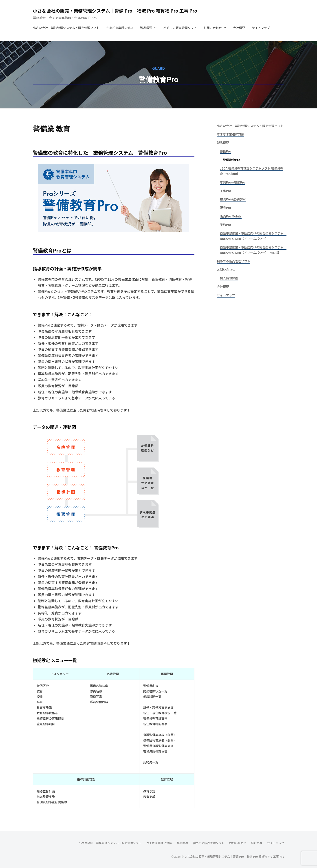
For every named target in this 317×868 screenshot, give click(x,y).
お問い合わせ (213, 28)
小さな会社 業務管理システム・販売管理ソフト (66, 28)
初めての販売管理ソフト (180, 28)
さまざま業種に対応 (120, 28)
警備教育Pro (232, 160)
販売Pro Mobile (231, 216)
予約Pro (226, 225)
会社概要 (239, 28)
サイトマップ (261, 28)
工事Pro (226, 191)
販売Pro (226, 208)
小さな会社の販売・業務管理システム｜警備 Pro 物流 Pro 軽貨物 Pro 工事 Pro (126, 10)
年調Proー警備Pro (233, 182)
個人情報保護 (229, 278)
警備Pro (226, 151)
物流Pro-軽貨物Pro (233, 199)
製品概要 (146, 28)
